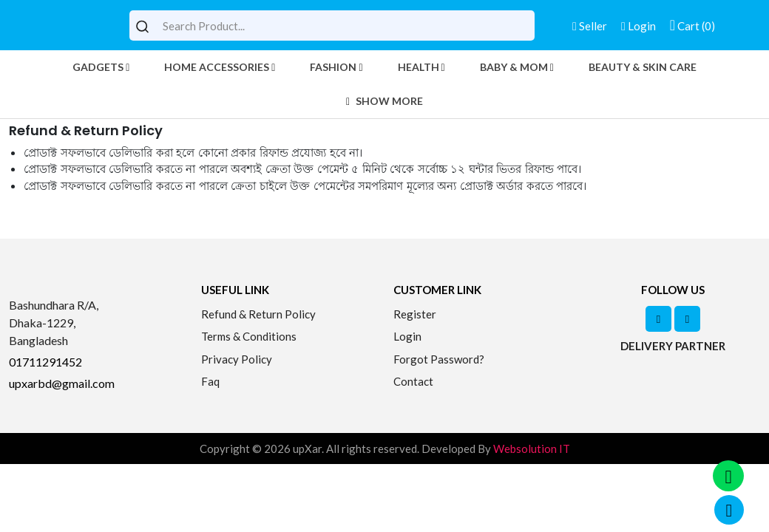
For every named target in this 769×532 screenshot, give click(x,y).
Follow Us (673, 290)
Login (638, 26)
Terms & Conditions (249, 336)
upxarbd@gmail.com (62, 383)
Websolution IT (532, 449)
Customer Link (437, 290)
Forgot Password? (439, 359)
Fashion (336, 67)
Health (421, 67)
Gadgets (101, 67)
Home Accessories (220, 67)
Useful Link (235, 290)
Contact (413, 381)
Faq (210, 381)
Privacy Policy (237, 359)
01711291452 (45, 362)
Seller (590, 26)
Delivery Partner (673, 346)
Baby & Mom (517, 67)
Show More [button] (384, 101)
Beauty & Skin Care (643, 67)
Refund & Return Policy (258, 314)
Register (415, 314)
